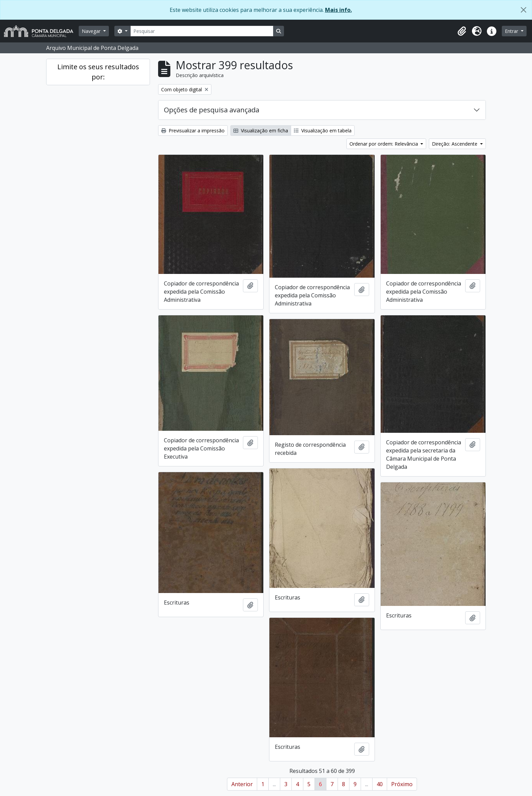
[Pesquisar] (202, 31)
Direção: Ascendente (455, 144)
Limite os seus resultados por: (98, 72)
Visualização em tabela (323, 131)
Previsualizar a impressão (193, 131)
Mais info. (338, 10)
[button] (462, 31)
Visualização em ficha (261, 131)
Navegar (92, 31)
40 (380, 784)
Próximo (402, 784)
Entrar (512, 31)
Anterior (242, 784)
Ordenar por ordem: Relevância (384, 144)
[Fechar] (524, 10)
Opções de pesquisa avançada (212, 110)
